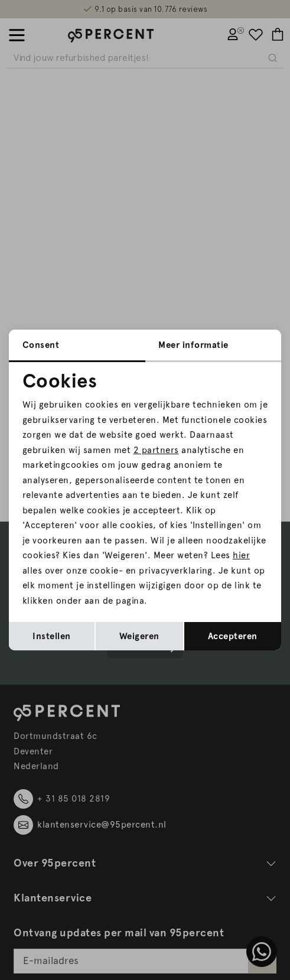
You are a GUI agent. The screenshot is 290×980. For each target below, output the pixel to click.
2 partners (156, 450)
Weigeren (139, 636)
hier (241, 555)
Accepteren (233, 636)
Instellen (52, 636)
